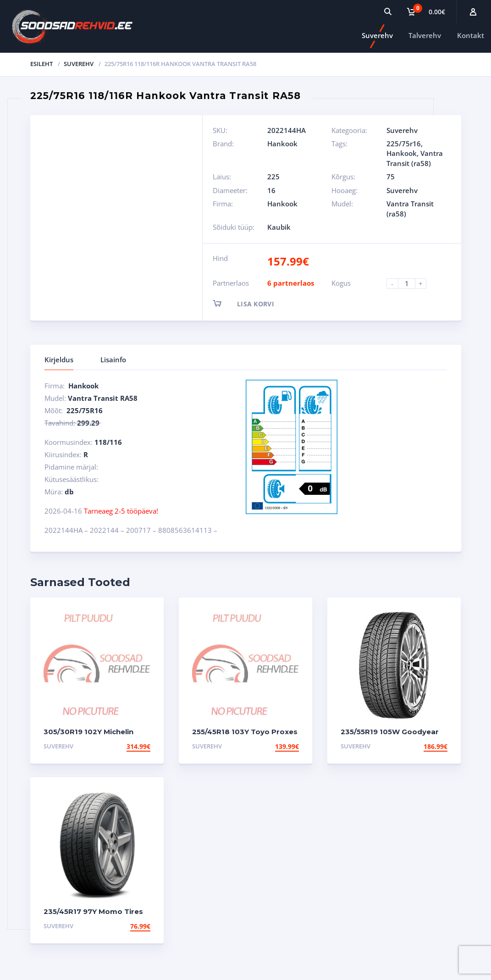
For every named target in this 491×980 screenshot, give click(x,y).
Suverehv (377, 35)
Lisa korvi (251, 303)
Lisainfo (113, 360)
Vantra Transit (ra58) (415, 158)
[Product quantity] (410, 284)
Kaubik (279, 227)
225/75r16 (404, 144)
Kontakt (471, 35)
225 (273, 177)
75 (391, 177)
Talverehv (425, 35)
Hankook (282, 144)
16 (271, 190)
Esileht (41, 64)
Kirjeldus (59, 360)
